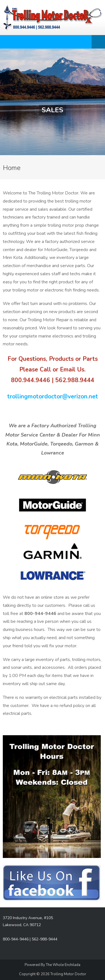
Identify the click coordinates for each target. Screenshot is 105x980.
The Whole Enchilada (63, 965)
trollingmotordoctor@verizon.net (53, 396)
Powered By (35, 965)
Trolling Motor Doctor (68, 974)
